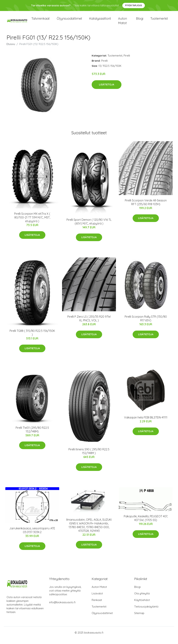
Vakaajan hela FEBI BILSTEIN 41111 (146, 423)
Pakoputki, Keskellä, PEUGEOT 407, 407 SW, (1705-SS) (146, 523)
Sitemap (139, 618)
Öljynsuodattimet (69, 21)
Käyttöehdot (142, 605)
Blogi (140, 21)
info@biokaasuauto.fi (62, 608)
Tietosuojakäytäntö (146, 612)
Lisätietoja (107, 90)
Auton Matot (99, 592)
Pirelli (127, 61)
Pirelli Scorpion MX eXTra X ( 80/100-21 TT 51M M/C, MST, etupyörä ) (32, 223)
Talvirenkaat (41, 21)
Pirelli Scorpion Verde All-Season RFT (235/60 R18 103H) (146, 208)
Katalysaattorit (100, 21)
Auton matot (123, 23)
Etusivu (11, 49)
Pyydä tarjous (134, 5)
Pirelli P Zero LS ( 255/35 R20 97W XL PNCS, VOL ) (89, 324)
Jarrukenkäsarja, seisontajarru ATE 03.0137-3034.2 (32, 535)
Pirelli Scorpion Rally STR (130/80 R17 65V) (146, 324)
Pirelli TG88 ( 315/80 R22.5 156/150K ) (32, 338)
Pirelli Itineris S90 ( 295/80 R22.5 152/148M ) (89, 456)
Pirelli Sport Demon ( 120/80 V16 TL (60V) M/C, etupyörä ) (89, 227)
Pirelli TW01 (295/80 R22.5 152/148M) (32, 435)
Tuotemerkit (159, 21)
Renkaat (97, 605)
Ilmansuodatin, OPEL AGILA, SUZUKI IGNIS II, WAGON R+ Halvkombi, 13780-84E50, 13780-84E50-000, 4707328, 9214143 (89, 531)
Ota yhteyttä (142, 599)
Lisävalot (97, 599)
